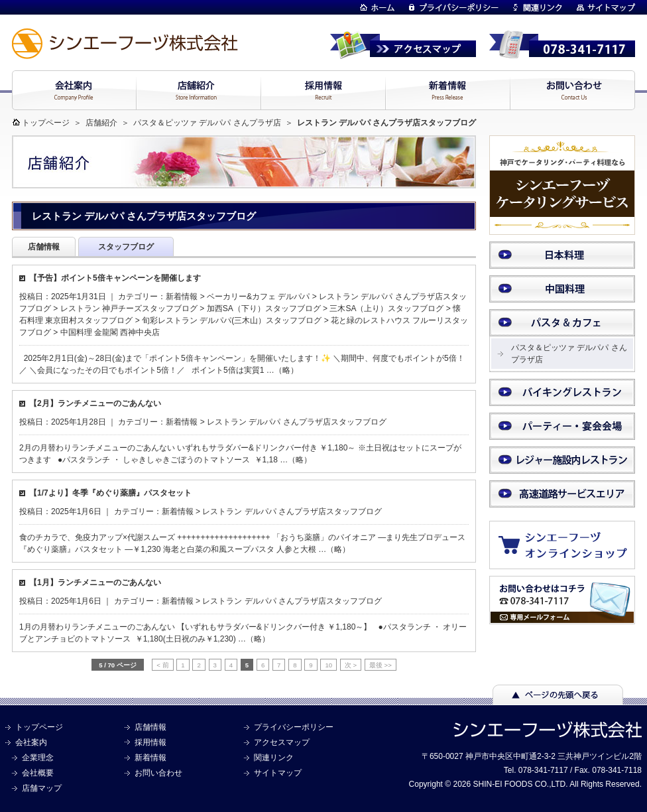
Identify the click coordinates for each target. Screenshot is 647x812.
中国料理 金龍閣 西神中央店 (110, 332)
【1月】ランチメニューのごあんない (95, 582)
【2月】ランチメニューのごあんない (95, 403)
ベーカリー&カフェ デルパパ (258, 297)
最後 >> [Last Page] (381, 665)
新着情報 (182, 297)
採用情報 (150, 742)
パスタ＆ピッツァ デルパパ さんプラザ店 (207, 123)
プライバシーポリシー (294, 727)
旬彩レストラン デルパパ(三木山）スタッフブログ (232, 320)
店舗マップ (42, 788)
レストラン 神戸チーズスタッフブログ (129, 308)
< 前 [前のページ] (162, 665)
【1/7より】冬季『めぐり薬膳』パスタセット (110, 493)
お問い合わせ (158, 773)
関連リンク (274, 758)
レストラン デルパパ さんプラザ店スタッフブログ (297, 422)
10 (328, 665)
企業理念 (38, 758)
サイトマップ (278, 773)
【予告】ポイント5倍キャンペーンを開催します (115, 278)
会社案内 (31, 742)
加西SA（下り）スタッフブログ (264, 308)
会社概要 (38, 773)
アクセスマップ (282, 742)
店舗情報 (150, 727)
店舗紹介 (101, 123)
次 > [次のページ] (351, 665)
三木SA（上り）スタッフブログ (386, 308)
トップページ (46, 123)
